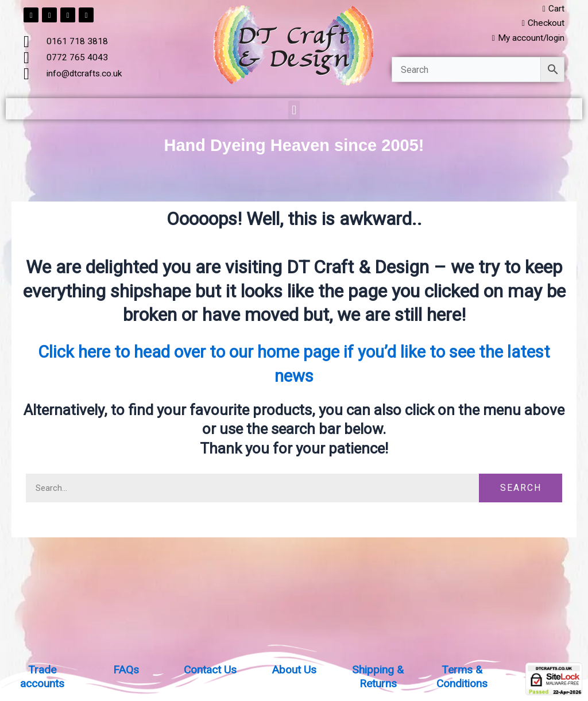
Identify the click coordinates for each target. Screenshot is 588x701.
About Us (294, 669)
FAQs (126, 669)
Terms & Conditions (462, 676)
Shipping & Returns (378, 676)
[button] (294, 112)
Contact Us (210, 669)
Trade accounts (42, 676)
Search (521, 489)
